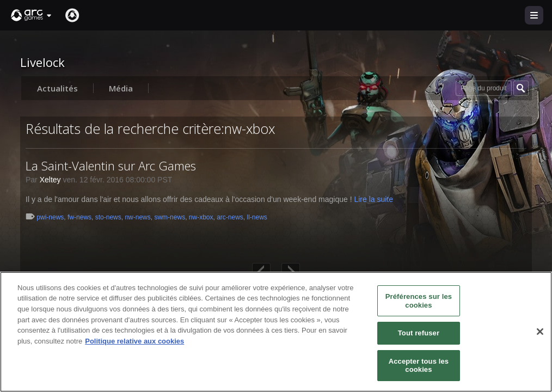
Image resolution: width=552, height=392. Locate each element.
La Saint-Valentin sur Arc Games (111, 166)
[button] (32, 15)
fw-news (79, 217)
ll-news (257, 217)
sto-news (108, 217)
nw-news (137, 217)
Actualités (57, 88)
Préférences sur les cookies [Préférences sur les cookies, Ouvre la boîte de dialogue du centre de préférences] (419, 301)
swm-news (170, 217)
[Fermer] (540, 332)
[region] (276, 332)
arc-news (230, 217)
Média (121, 88)
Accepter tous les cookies (419, 366)
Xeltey (50, 180)
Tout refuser (419, 333)
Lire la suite (373, 199)
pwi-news (50, 217)
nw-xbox (201, 217)
